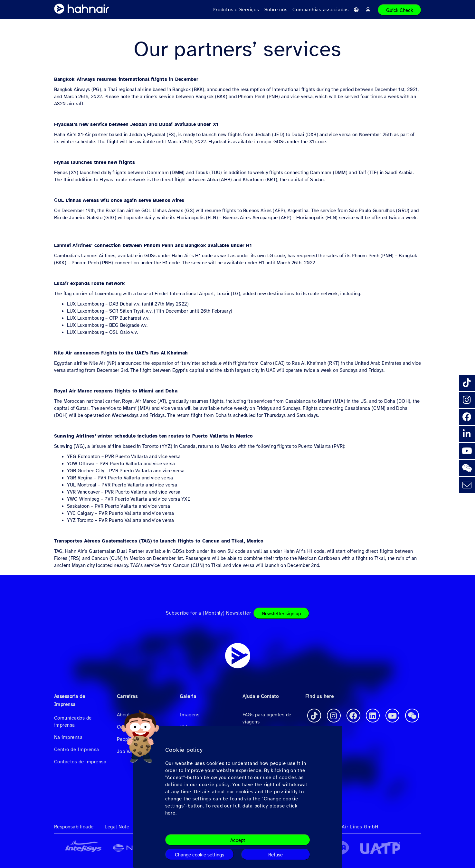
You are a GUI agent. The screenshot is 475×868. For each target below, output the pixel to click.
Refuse (275, 855)
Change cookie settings (199, 855)
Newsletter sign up (281, 614)
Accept (238, 840)
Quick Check (399, 10)
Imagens (190, 715)
